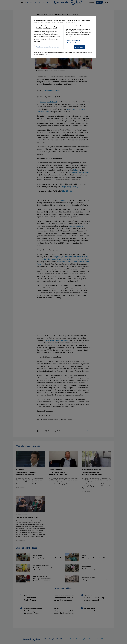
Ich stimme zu (79, 47)
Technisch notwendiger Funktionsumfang (48, 47)
